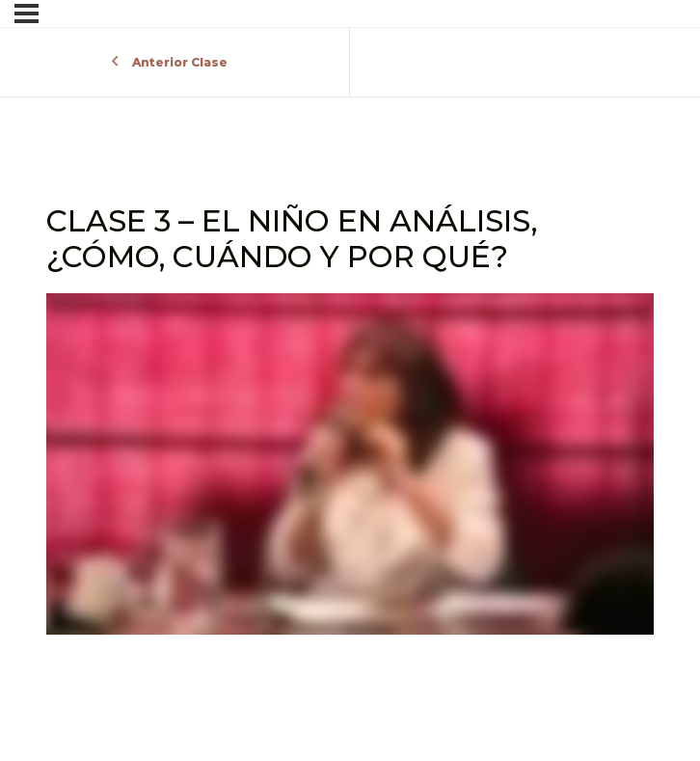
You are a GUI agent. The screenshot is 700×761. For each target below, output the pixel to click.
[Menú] (27, 14)
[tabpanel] (350, 467)
